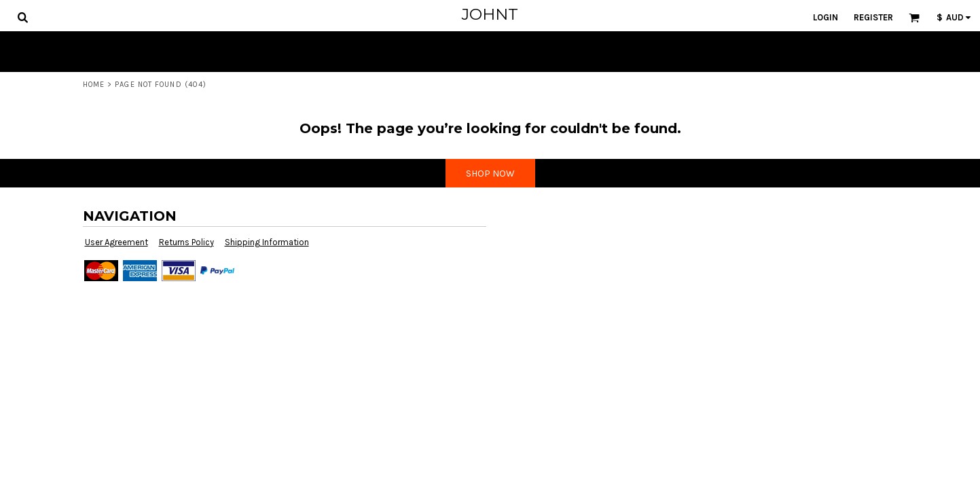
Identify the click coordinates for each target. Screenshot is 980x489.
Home (94, 85)
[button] (22, 17)
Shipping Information (267, 242)
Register (873, 17)
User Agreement (116, 242)
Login (825, 17)
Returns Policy (186, 242)
